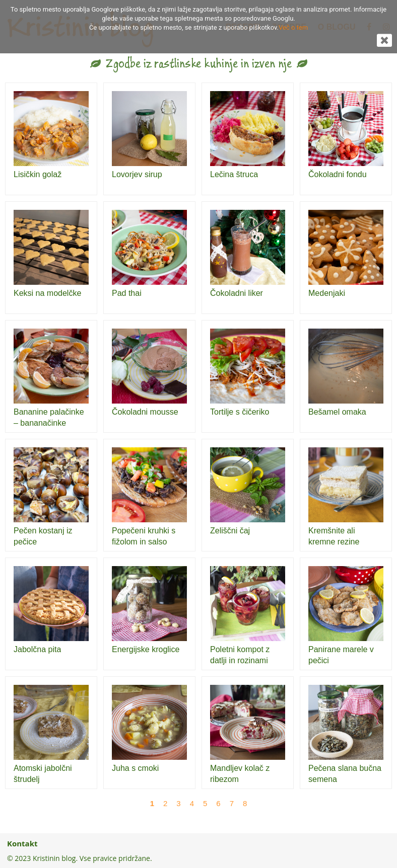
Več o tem (293, 27)
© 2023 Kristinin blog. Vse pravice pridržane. (80, 858)
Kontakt (22, 843)
